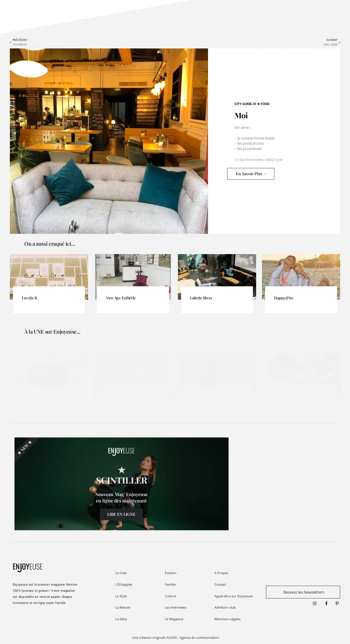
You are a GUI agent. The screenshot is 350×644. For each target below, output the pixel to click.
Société (271, 52)
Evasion (197, 52)
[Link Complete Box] (49, 292)
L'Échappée (84, 52)
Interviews (299, 52)
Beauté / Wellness (142, 52)
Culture (247, 52)
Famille (222, 52)
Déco (175, 52)
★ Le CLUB (52, 52)
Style (110, 52)
